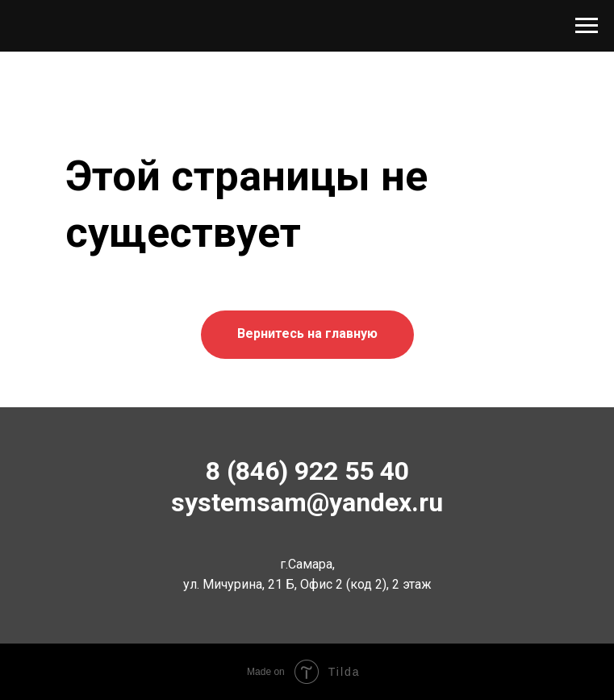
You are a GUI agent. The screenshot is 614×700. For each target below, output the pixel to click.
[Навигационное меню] (587, 26)
